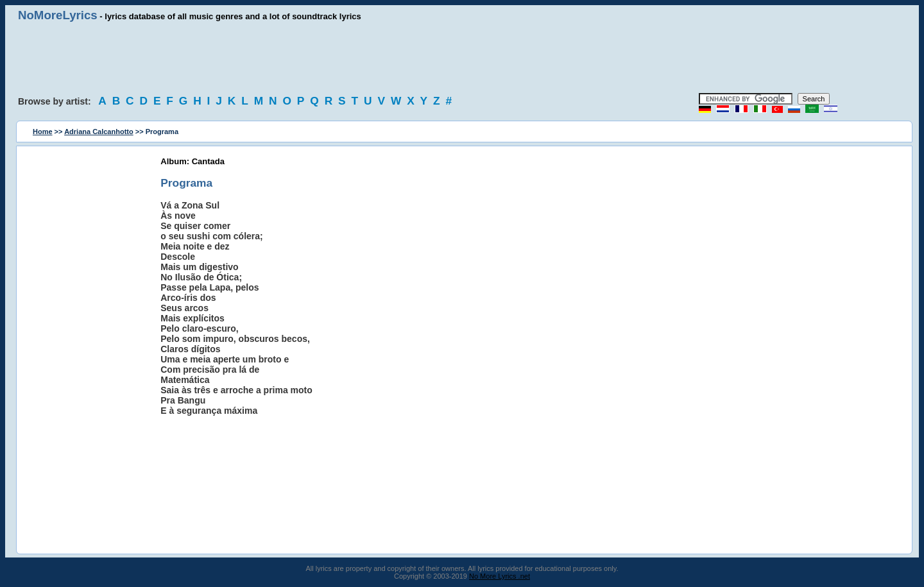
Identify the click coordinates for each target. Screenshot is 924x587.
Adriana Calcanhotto (99, 132)
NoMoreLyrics (58, 15)
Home (43, 132)
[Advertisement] (462, 58)
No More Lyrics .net (500, 576)
